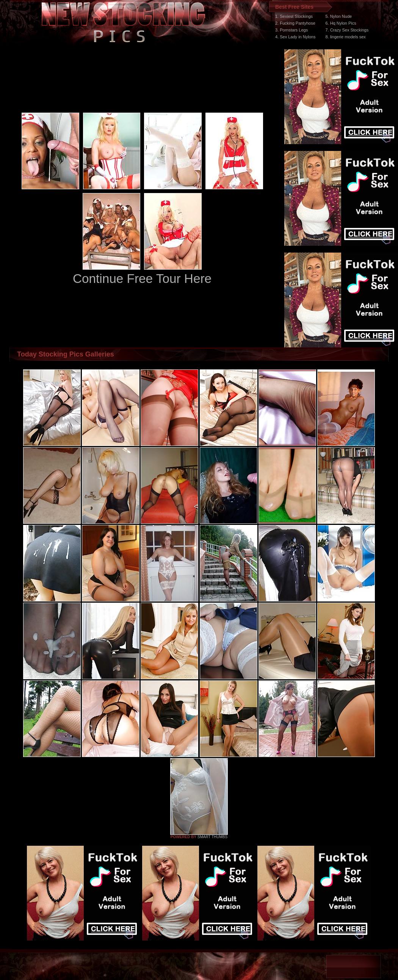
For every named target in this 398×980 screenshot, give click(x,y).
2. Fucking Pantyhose (295, 23)
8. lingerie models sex (345, 37)
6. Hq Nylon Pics (341, 23)
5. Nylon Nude (338, 16)
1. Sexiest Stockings (294, 16)
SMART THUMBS (212, 837)
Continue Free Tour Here (142, 279)
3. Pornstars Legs (291, 30)
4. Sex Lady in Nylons (295, 37)
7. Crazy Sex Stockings (347, 30)
